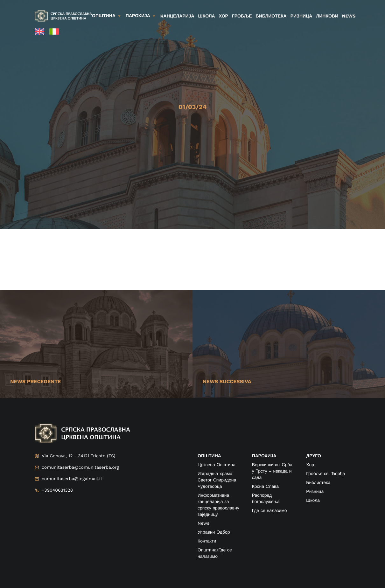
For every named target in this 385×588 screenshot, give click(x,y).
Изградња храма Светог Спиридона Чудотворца (217, 480)
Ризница (301, 16)
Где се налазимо (269, 511)
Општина (104, 16)
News (349, 16)
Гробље (242, 16)
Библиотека (271, 16)
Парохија (138, 16)
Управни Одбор (214, 532)
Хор (224, 16)
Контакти (207, 541)
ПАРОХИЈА (264, 456)
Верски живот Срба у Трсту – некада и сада (272, 471)
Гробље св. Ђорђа (325, 474)
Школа (207, 16)
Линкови (327, 16)
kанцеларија (177, 16)
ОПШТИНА (209, 456)
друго (313, 456)
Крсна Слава (265, 487)
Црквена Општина (217, 465)
